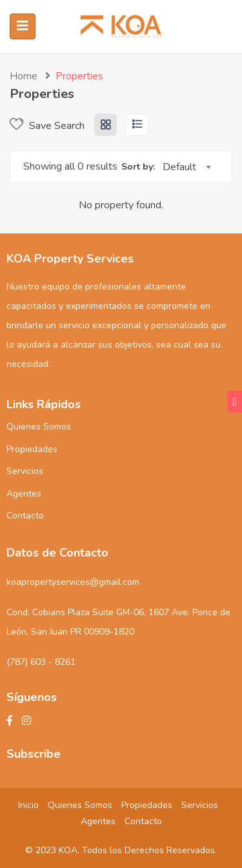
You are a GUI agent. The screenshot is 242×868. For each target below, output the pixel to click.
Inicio (28, 805)
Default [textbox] (179, 167)
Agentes (24, 494)
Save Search (47, 126)
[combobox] (187, 167)
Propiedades (32, 449)
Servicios (25, 471)
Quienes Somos (39, 427)
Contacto (25, 516)
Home (24, 76)
